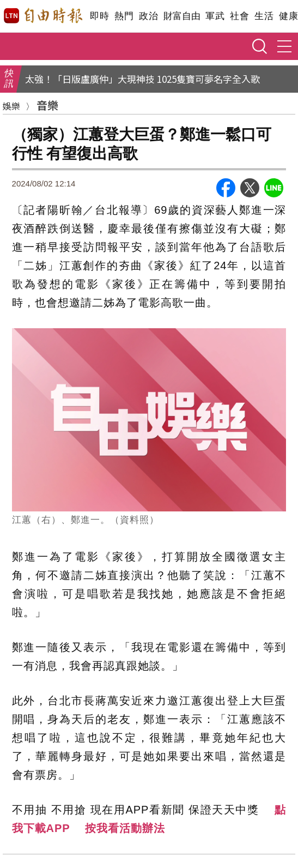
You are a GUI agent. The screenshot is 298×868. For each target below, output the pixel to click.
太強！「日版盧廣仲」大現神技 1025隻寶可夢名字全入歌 (142, 79)
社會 (239, 16)
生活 (264, 16)
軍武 (215, 16)
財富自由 (182, 16)
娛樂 (11, 106)
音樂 (47, 105)
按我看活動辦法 (125, 828)
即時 (99, 16)
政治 (148, 16)
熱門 (124, 16)
